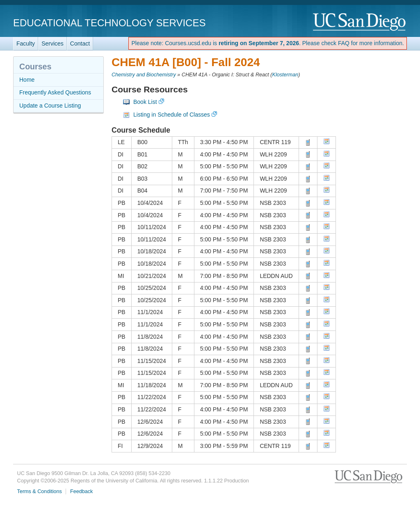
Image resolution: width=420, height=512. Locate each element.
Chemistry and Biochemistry (144, 75)
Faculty (26, 44)
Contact (80, 44)
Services (52, 44)
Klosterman (285, 75)
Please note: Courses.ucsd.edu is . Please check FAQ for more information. (268, 43)
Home (27, 80)
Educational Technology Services (109, 23)
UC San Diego (360, 22)
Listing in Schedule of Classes (172, 115)
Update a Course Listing (50, 106)
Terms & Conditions (40, 491)
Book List (145, 102)
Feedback (81, 491)
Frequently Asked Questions (55, 92)
